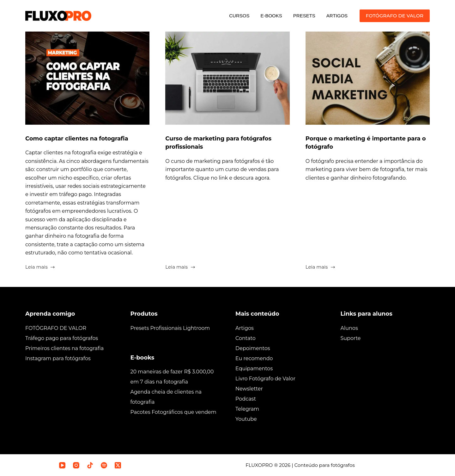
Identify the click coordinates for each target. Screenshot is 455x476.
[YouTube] (62, 465)
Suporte (351, 338)
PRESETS (304, 16)
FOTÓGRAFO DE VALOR (395, 16)
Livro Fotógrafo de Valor (265, 378)
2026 (285, 465)
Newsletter (249, 388)
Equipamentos (254, 368)
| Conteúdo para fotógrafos (323, 465)
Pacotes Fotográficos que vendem (173, 412)
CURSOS (239, 16)
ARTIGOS (337, 16)
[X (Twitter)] (118, 465)
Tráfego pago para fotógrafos (62, 338)
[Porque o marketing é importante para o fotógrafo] (368, 78)
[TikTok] (90, 465)
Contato (246, 338)
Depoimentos (253, 348)
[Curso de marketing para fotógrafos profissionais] (227, 78)
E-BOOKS (271, 16)
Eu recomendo (254, 358)
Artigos (245, 328)
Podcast (246, 399)
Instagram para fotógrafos (58, 358)
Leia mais (40, 268)
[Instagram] (76, 465)
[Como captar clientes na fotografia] (87, 78)
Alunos (349, 328)
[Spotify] (104, 465)
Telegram (247, 409)
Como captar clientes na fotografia (82, 138)
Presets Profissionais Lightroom (170, 328)
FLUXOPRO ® (262, 465)
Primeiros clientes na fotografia (64, 348)
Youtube (246, 419)
